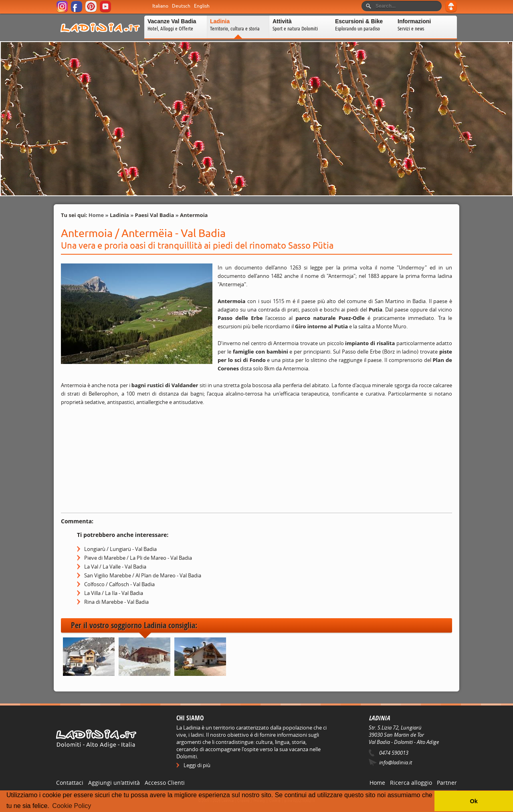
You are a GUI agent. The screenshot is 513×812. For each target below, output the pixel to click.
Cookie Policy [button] (72, 806)
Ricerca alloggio (411, 783)
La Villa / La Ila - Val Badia (114, 593)
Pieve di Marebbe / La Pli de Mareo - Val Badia (138, 558)
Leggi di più (197, 765)
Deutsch (181, 6)
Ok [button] (474, 801)
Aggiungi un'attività (114, 783)
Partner (447, 783)
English (202, 6)
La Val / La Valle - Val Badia (115, 567)
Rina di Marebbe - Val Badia (116, 602)
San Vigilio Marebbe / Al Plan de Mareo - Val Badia (143, 575)
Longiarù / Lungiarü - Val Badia (120, 549)
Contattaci (70, 783)
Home (96, 215)
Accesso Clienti (165, 783)
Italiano (160, 6)
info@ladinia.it (396, 762)
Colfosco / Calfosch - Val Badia (119, 584)
